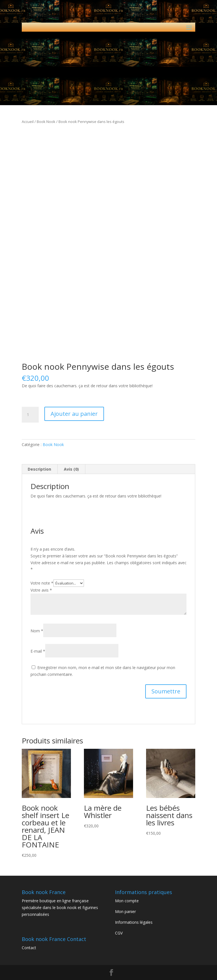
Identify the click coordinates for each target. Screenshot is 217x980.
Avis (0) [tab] (71, 469)
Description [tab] (39, 469)
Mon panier (125, 911)
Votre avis (41, 590)
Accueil (28, 122)
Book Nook (46, 122)
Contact (29, 948)
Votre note (42, 583)
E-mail (38, 651)
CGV (119, 933)
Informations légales (134, 922)
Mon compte (127, 901)
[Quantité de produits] (30, 415)
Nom (37, 631)
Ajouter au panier (74, 414)
